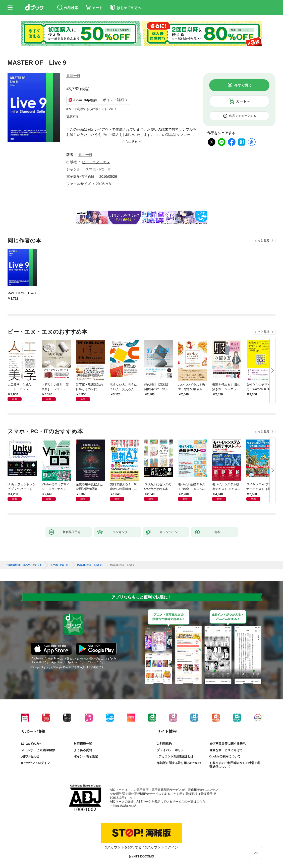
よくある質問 (83, 750)
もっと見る (262, 240)
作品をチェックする (243, 116)
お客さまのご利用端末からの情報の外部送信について (235, 765)
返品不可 (72, 117)
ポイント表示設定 (86, 756)
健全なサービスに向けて (226, 750)
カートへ (243, 101)
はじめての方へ (32, 744)
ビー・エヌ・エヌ (96, 162)
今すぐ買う (243, 85)
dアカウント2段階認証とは (175, 756)
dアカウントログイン (36, 763)
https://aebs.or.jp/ (124, 806)
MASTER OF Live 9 (89, 565)
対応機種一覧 (83, 744)
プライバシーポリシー (172, 750)
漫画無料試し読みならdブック (25, 565)
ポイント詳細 (114, 100)
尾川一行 (73, 76)
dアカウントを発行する (123, 847)
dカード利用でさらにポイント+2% (90, 109)
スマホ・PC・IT (98, 169)
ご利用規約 (164, 744)
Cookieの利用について (225, 756)
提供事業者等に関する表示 (228, 744)
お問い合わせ (30, 756)
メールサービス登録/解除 (38, 750)
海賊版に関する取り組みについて (179, 763)
